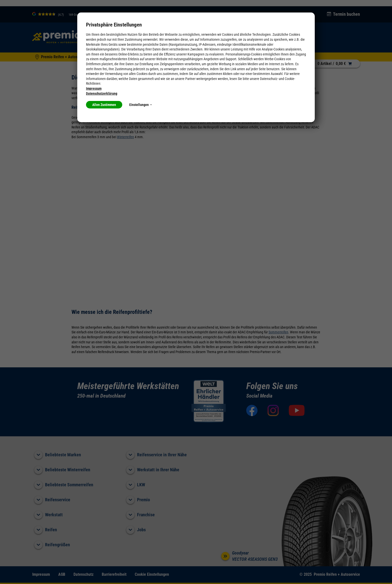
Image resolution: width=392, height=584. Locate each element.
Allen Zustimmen (104, 105)
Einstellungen (140, 105)
